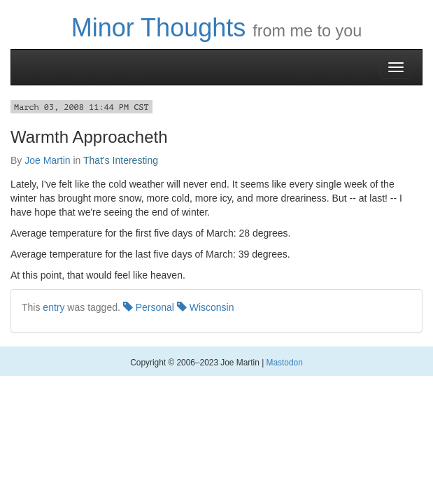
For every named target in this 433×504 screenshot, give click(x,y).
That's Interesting (121, 160)
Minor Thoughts (158, 28)
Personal (149, 307)
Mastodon (285, 363)
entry (54, 307)
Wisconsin (206, 307)
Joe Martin (47, 160)
